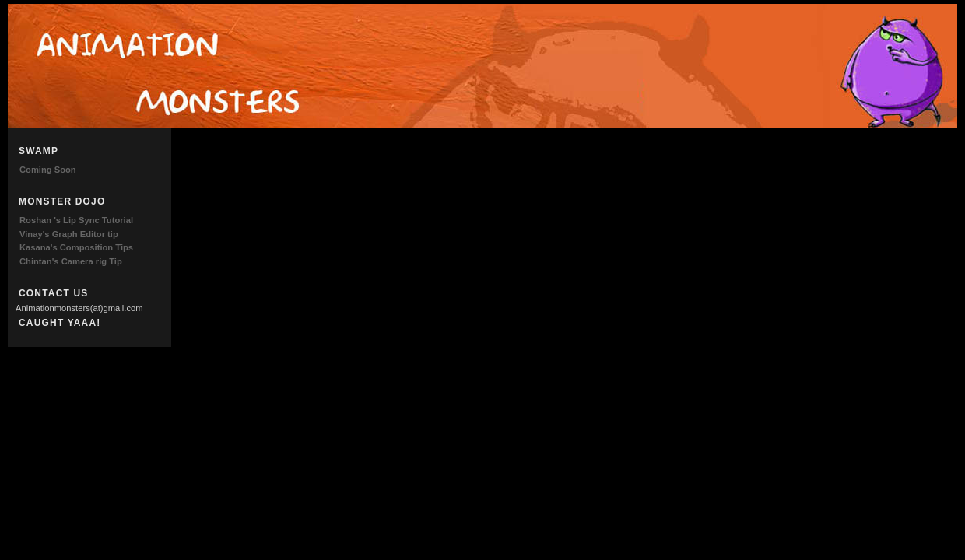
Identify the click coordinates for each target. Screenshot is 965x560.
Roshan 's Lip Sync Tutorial (76, 220)
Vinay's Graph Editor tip (69, 234)
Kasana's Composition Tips (76, 247)
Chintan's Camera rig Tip (71, 261)
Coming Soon (48, 170)
